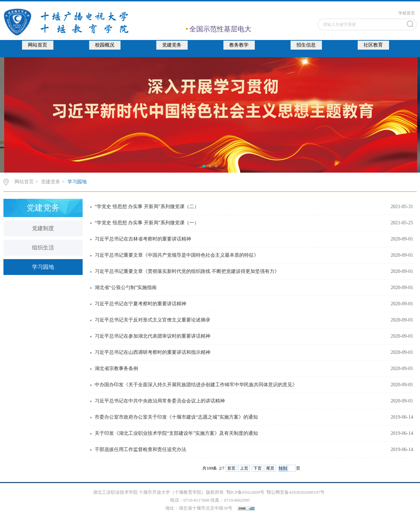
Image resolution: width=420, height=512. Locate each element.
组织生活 (43, 248)
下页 (258, 468)
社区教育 (373, 45)
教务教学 (239, 45)
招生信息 (306, 45)
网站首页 (38, 45)
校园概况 (105, 45)
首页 (231, 468)
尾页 (270, 468)
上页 (244, 468)
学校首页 (407, 13)
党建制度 (43, 228)
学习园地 (77, 182)
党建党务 (172, 45)
